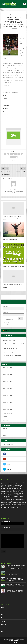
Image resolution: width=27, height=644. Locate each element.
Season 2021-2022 (7, 371)
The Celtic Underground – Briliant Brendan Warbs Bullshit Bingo (12, 217)
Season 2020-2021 (7, 375)
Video (4, 432)
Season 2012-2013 (7, 403)
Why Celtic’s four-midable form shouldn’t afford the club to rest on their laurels (13, 344)
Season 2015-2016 (18, 26)
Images (5, 436)
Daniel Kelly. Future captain (10, 359)
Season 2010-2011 (7, 410)
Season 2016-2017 (7, 389)
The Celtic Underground (10, 639)
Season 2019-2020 (7, 378)
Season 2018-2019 (7, 382)
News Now (5, 420)
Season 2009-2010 (7, 413)
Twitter (5, 417)
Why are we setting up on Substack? (12, 352)
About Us (3, 611)
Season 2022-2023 (7, 367)
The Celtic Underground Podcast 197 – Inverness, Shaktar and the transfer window (13, 286)
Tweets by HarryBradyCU (9, 444)
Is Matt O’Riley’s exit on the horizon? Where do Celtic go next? (12, 340)
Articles (14, 568)
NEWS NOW (7, 330)
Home (3, 607)
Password (5, 313)
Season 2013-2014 (7, 399)
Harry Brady (12, 25)
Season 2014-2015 (7, 396)
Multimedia (6, 26)
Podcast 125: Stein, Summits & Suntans (13, 266)
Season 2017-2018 (7, 385)
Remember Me (10, 320)
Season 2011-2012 (7, 406)
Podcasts (11, 26)
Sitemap (3, 628)
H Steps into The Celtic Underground (12, 356)
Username (6, 306)
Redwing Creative (13, 641)
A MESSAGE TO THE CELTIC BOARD (11, 348)
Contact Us (4, 631)
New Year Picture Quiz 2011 (10, 239)
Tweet (5, 117)
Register (6, 323)
